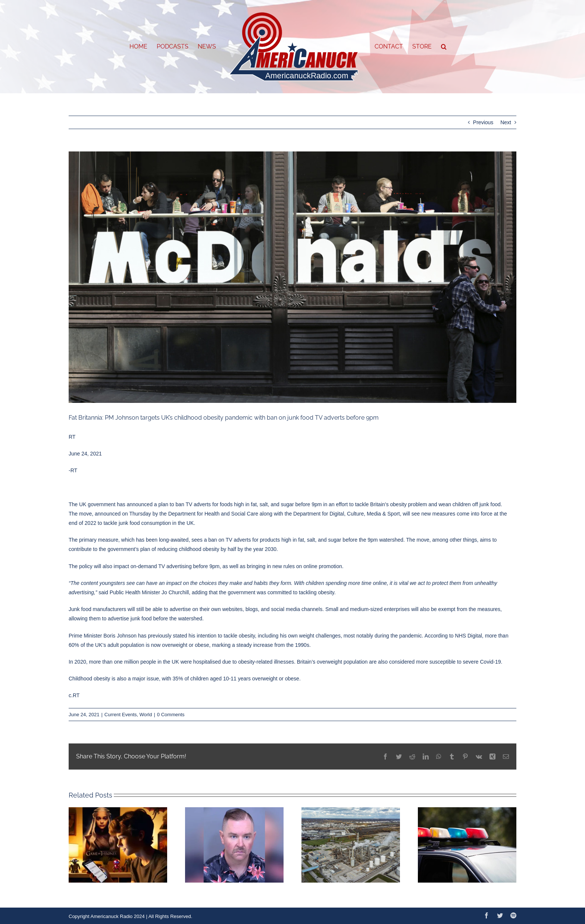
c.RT (74, 695)
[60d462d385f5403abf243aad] (292, 277)
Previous (483, 122)
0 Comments (171, 715)
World (146, 715)
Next (506, 122)
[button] (444, 47)
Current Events (121, 715)
